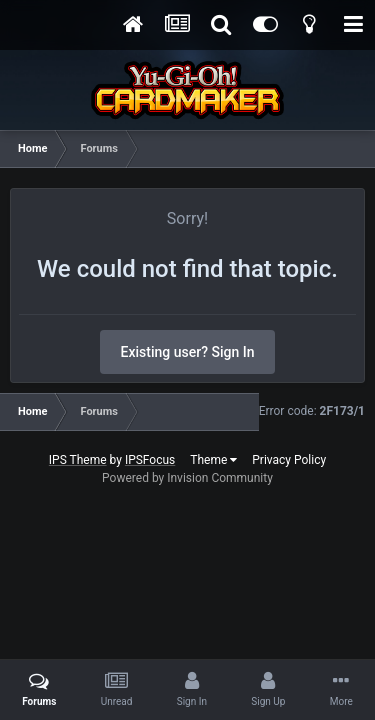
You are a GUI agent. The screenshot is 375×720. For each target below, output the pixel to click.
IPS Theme (78, 460)
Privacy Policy (289, 460)
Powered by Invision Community (187, 478)
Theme (213, 460)
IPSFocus (150, 460)
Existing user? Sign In (188, 352)
